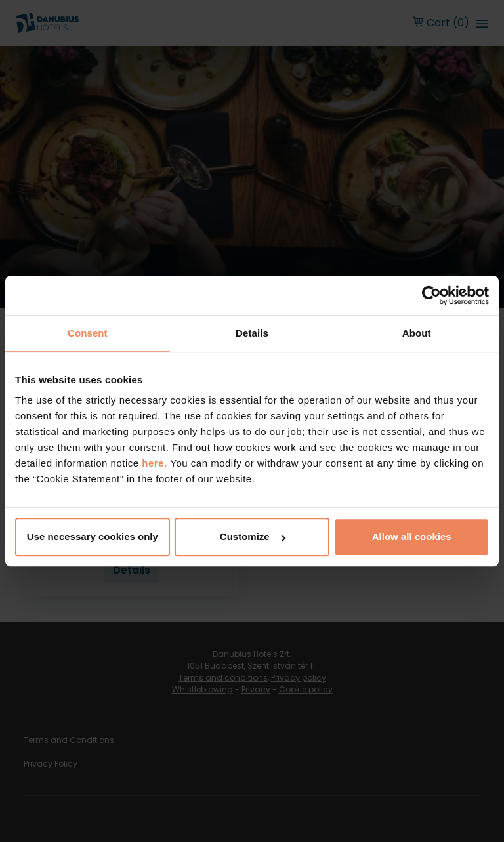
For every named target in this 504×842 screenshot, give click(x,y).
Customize (253, 537)
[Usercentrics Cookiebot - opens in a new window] (431, 295)
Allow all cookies (412, 537)
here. (156, 463)
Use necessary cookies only (93, 537)
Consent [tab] (88, 333)
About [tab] (417, 333)
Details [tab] (252, 333)
